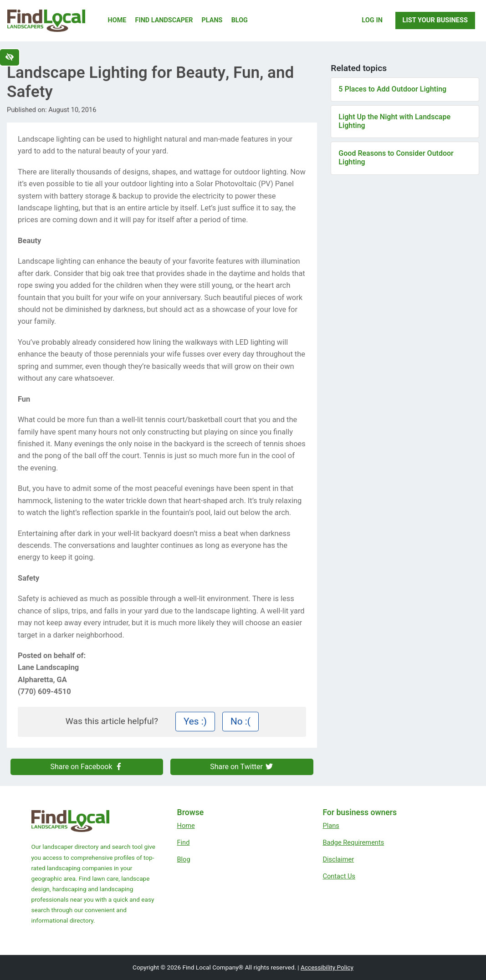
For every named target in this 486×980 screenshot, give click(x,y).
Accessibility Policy (327, 967)
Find (183, 842)
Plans (212, 20)
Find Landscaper (164, 20)
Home (117, 20)
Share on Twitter (242, 767)
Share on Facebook (87, 767)
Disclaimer (338, 859)
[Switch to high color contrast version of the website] (10, 57)
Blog (240, 20)
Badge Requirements (353, 842)
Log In (372, 20)
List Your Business (435, 20)
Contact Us (339, 876)
